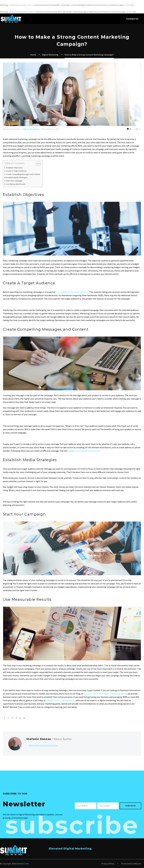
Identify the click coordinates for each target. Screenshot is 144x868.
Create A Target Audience (16, 171)
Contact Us (132, 19)
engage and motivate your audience (84, 451)
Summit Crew (23, 864)
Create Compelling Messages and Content (23, 174)
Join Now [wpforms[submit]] (130, 806)
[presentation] (95, 821)
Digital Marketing (31, 129)
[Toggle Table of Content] (37, 164)
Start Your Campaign (14, 181)
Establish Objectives (14, 168)
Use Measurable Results (16, 184)
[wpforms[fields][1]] (108, 806)
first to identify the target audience (72, 292)
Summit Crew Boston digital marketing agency (105, 694)
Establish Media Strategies (17, 177)
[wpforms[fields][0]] (86, 806)
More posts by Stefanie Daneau (43, 745)
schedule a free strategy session (61, 700)
